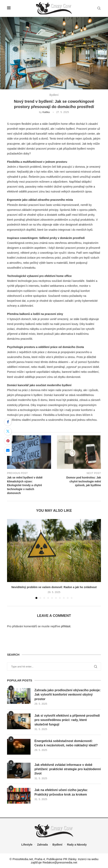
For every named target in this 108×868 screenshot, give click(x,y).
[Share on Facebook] (8, 422)
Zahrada (42, 845)
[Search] (99, 8)
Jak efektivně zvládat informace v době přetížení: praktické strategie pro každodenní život (68, 769)
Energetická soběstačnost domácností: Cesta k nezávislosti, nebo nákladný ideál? (66, 743)
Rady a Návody (77, 845)
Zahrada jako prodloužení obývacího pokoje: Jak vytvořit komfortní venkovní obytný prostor (68, 695)
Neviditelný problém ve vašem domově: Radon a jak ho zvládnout (54, 587)
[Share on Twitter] (8, 431)
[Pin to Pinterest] (8, 441)
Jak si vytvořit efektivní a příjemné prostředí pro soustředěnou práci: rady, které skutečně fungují (67, 720)
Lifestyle (27, 845)
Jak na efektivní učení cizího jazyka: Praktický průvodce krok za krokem (61, 792)
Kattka (46, 112)
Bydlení (57, 845)
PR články (70, 859)
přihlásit (66, 626)
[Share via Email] (8, 450)
